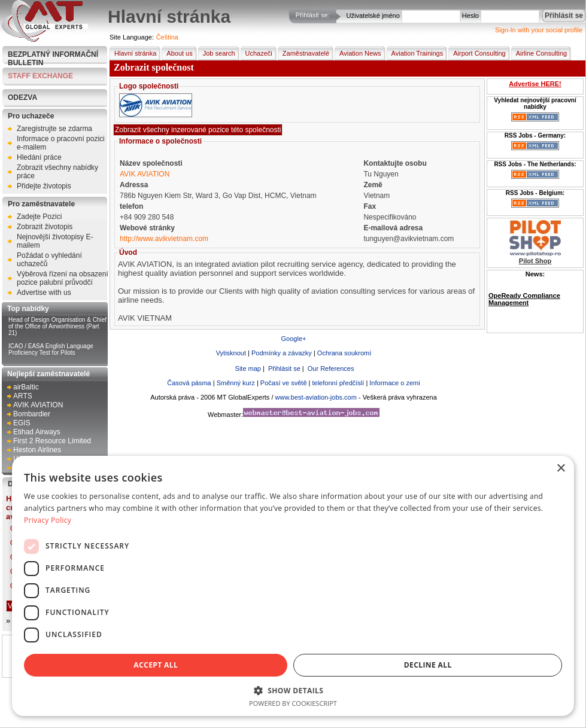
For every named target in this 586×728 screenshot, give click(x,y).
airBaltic (26, 387)
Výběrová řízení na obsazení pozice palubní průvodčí (63, 278)
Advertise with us (44, 293)
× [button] (561, 469)
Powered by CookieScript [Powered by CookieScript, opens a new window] (293, 703)
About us (177, 53)
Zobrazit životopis (45, 227)
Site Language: (132, 37)
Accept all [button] (156, 665)
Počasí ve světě (284, 383)
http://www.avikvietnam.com (164, 239)
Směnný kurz (236, 383)
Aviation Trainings (415, 53)
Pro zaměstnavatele (41, 204)
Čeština (167, 37)
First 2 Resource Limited (52, 441)
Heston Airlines (37, 450)
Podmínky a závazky (282, 353)
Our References (330, 368)
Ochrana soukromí (344, 353)
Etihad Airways (37, 432)
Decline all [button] (428, 665)
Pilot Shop (535, 261)
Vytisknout (231, 353)
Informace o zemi (394, 383)
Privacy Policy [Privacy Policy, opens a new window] (48, 520)
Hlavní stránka (133, 53)
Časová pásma (189, 383)
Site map (247, 368)
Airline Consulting (539, 53)
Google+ (294, 339)
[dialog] (293, 586)
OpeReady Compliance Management (524, 299)
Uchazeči (256, 53)
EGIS (22, 423)
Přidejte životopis (44, 186)
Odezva (22, 98)
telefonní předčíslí (338, 383)
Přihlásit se (283, 368)
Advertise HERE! (535, 84)
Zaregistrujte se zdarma (54, 129)
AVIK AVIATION (38, 405)
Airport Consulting (477, 53)
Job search (217, 53)
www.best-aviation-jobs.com (316, 397)
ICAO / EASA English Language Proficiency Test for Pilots (51, 349)
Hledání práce (39, 157)
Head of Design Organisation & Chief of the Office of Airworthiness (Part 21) (57, 326)
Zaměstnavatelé (303, 53)
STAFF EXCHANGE (40, 76)
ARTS (23, 396)
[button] (293, 690)
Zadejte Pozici (39, 217)
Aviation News (358, 53)
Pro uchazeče (31, 116)
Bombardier (32, 414)
